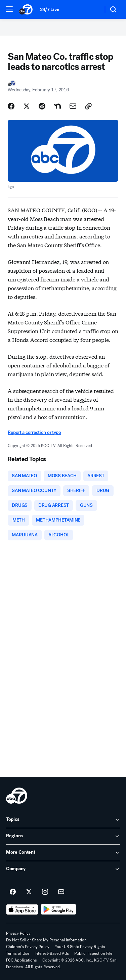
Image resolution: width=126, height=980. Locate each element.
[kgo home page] (17, 796)
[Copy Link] (88, 106)
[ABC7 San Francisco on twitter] (29, 892)
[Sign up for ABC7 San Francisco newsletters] (61, 892)
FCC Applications (22, 960)
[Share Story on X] (27, 106)
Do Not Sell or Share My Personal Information (46, 940)
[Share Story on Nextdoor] (57, 106)
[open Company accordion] (63, 869)
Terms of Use (18, 953)
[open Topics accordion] (63, 820)
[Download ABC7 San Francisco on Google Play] (59, 909)
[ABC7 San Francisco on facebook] (13, 892)
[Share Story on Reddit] (42, 106)
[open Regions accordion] (63, 836)
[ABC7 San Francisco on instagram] (45, 892)
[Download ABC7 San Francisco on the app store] (22, 909)
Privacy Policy (18, 933)
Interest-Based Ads (52, 953)
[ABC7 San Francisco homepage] (26, 9)
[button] (9, 9)
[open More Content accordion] (63, 853)
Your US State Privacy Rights (80, 947)
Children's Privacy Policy (28, 947)
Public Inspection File (93, 953)
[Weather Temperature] (93, 9)
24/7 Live (50, 10)
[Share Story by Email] (73, 106)
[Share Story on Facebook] (11, 106)
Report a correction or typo (34, 432)
